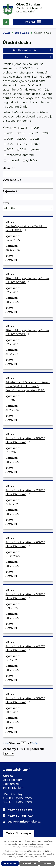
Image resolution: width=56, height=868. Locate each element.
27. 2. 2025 (12, 344)
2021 (36, 139)
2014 (37, 128)
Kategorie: (9, 128)
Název (8, 168)
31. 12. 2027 (13, 354)
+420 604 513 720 (20, 816)
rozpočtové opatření (20, 155)
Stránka (14, 743)
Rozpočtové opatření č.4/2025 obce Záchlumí (25, 648)
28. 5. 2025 (12, 712)
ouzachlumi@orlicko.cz (24, 822)
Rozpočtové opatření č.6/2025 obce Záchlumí (25, 544)
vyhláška (31, 160)
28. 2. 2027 (13, 302)
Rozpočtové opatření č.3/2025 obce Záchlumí (25, 700)
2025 (10, 149)
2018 (47, 133)
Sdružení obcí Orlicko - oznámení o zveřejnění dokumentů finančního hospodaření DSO (28, 386)
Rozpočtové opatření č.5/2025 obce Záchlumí (25, 596)
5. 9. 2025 (12, 608)
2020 (23, 139)
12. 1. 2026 (12, 452)
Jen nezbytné (29, 863)
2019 (10, 139)
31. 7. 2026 (12, 410)
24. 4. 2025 (13, 240)
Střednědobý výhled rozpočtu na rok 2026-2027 (27, 332)
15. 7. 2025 (12, 660)
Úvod (6, 33)
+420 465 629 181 (20, 810)
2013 (24, 128)
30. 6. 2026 (13, 250)
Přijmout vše (10, 863)
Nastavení (47, 863)
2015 (10, 133)
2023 (23, 144)
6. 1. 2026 (11, 400)
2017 (35, 133)
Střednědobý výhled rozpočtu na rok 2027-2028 (27, 280)
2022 (10, 144)
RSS (38, 57)
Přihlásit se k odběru (32, 50)
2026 (23, 149)
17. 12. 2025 (12, 504)
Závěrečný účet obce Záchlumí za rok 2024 (26, 228)
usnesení (13, 160)
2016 (22, 133)
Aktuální (11, 260)
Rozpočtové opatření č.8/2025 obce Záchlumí (25, 440)
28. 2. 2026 (13, 462)
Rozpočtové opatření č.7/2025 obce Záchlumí (25, 492)
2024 (37, 144)
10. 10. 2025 (13, 556)
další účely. (38, 847)
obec (37, 149)
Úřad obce (22, 33)
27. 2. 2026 (12, 292)
